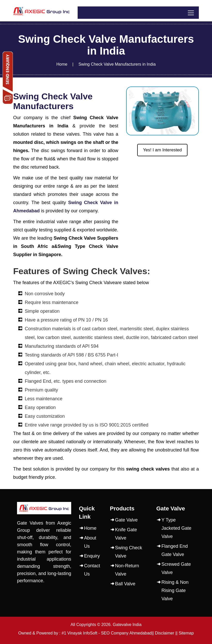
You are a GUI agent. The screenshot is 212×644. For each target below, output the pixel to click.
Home (62, 64)
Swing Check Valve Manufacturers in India (117, 64)
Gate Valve (126, 520)
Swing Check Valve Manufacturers (53, 101)
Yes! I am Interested (162, 150)
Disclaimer (165, 633)
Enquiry (92, 556)
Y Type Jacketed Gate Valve (176, 528)
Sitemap (186, 633)
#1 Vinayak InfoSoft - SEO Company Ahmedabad (107, 633)
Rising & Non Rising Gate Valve (175, 590)
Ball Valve (125, 584)
